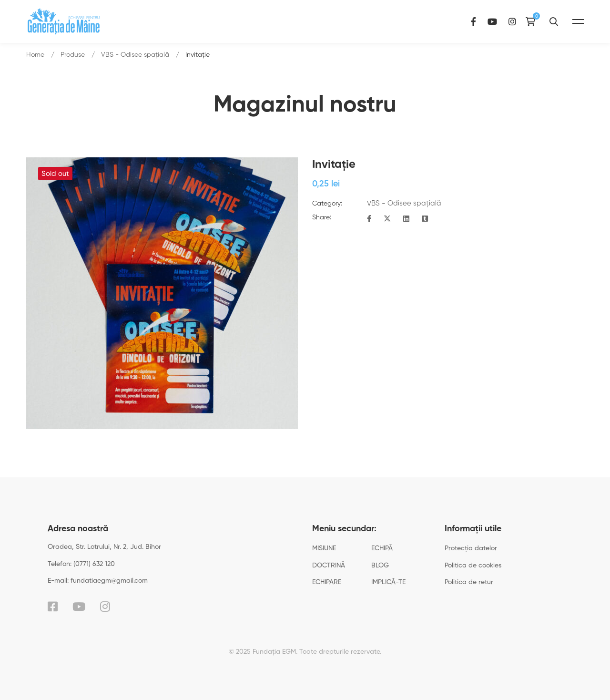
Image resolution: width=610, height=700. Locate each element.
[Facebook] (499, 21)
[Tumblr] (425, 219)
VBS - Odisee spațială (135, 55)
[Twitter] (387, 219)
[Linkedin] (406, 219)
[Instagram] (538, 21)
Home (35, 55)
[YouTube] (518, 21)
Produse (73, 55)
